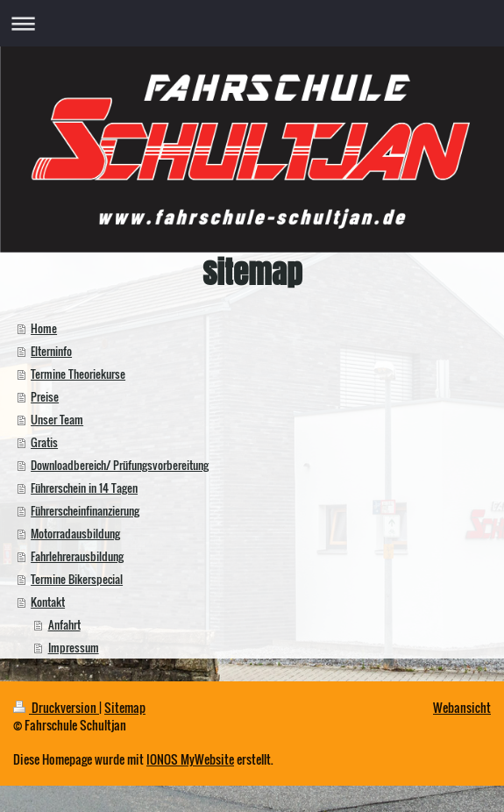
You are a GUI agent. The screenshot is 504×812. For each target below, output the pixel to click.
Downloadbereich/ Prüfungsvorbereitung (120, 465)
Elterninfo (51, 351)
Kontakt (48, 602)
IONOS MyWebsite (190, 759)
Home (44, 328)
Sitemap (125, 707)
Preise (45, 396)
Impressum (74, 647)
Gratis (44, 442)
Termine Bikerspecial (77, 579)
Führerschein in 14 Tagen (84, 488)
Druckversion (56, 707)
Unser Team (57, 419)
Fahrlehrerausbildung (77, 556)
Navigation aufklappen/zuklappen (252, 23)
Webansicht (462, 707)
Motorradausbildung (75, 533)
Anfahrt (64, 624)
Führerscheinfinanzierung (85, 510)
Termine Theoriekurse (78, 374)
